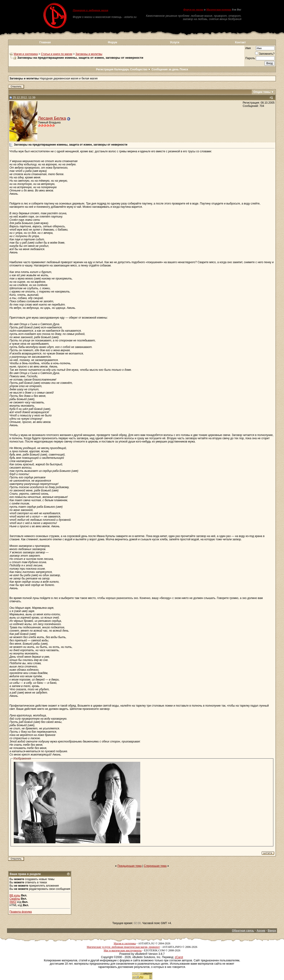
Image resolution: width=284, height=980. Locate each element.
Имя (248, 48)
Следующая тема (155, 866)
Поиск (184, 69)
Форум (113, 42)
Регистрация (105, 69)
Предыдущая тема (130, 866)
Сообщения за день (165, 69)
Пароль (250, 58)
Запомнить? (265, 54)
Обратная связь (243, 931)
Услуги (175, 42)
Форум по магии (193, 10)
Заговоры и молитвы (89, 54)
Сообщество (140, 69)
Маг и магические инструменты (123, 950)
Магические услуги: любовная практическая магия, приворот (123, 947)
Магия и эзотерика (26, 54)
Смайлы (15, 899)
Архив (261, 931)
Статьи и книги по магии (57, 54)
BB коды (15, 895)
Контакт (240, 42)
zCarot (179, 957)
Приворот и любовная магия (91, 10)
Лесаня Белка (52, 118)
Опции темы (262, 92)
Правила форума (21, 912)
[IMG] (13, 902)
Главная (45, 42)
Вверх (272, 931)
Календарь (122, 69)
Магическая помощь (219, 10)
